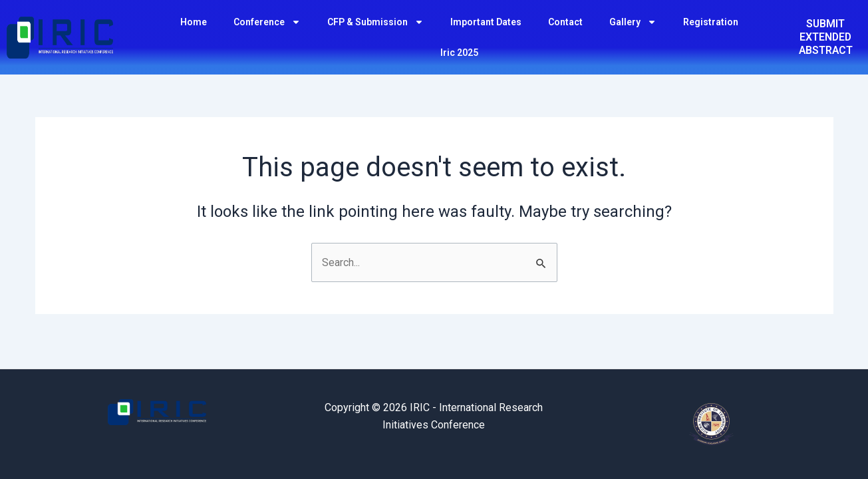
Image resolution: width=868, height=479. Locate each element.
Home (194, 22)
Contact (565, 22)
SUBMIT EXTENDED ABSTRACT (826, 37)
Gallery (633, 22)
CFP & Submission (375, 22)
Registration (711, 22)
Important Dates (486, 22)
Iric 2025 (459, 53)
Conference (267, 22)
